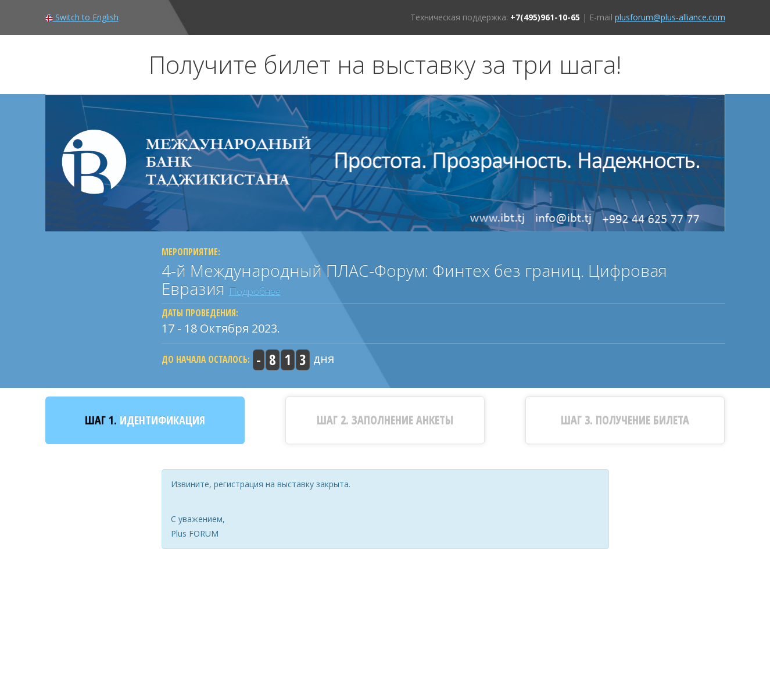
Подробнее (255, 291)
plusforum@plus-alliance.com (670, 17)
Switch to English (82, 17)
